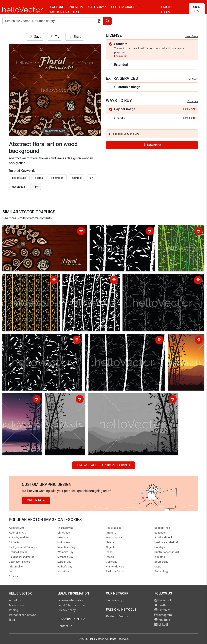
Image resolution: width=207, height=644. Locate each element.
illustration (57, 178)
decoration (18, 187)
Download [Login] (152, 145)
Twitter (161, 605)
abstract (77, 178)
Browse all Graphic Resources (103, 465)
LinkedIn (162, 625)
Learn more (121, 56)
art (92, 178)
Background (19, 178)
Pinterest (162, 610)
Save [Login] (35, 37)
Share (75, 37)
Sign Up (197, 9)
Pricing (167, 7)
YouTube (162, 620)
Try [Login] (55, 37)
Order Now (36, 500)
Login (165, 12)
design (39, 178)
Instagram (163, 615)
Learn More (192, 36)
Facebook (163, 600)
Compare (193, 101)
